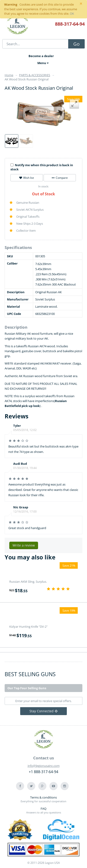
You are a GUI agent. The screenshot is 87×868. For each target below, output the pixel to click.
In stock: (43, 186)
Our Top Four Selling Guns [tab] (27, 688)
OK (72, 14)
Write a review (24, 545)
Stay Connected (43, 711)
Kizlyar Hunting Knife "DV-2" (28, 627)
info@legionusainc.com (44, 766)
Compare (60, 178)
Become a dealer (41, 56)
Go (76, 44)
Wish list (27, 178)
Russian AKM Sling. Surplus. (28, 582)
